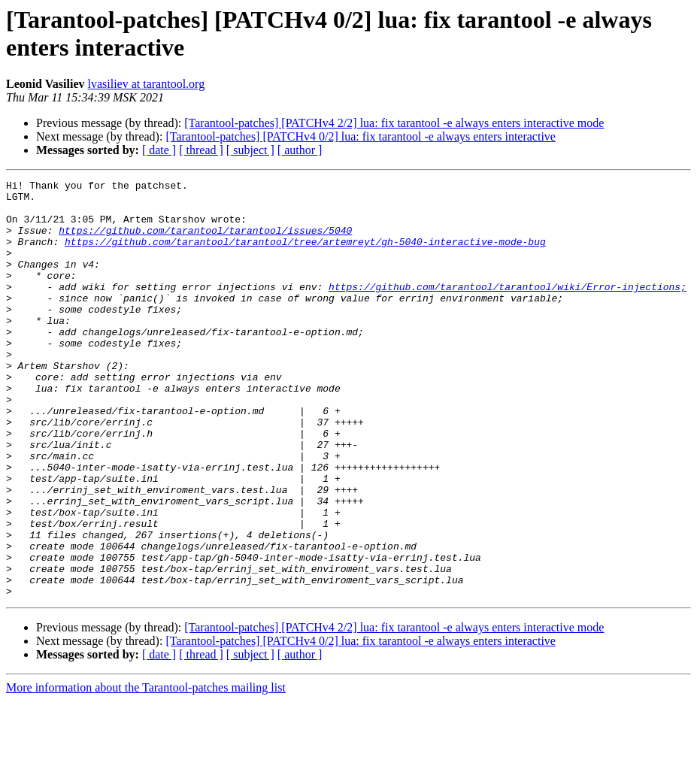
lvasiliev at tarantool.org (146, 84)
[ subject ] (250, 150)
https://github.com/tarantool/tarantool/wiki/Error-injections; (508, 309)
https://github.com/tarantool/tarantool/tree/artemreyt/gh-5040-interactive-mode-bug (305, 255)
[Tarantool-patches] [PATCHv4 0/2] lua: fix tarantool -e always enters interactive (361, 136)
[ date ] (159, 150)
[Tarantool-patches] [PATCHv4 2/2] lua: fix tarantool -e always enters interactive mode (394, 123)
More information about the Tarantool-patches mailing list (146, 771)
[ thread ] (201, 150)
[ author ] (300, 150)
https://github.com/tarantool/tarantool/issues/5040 (205, 241)
